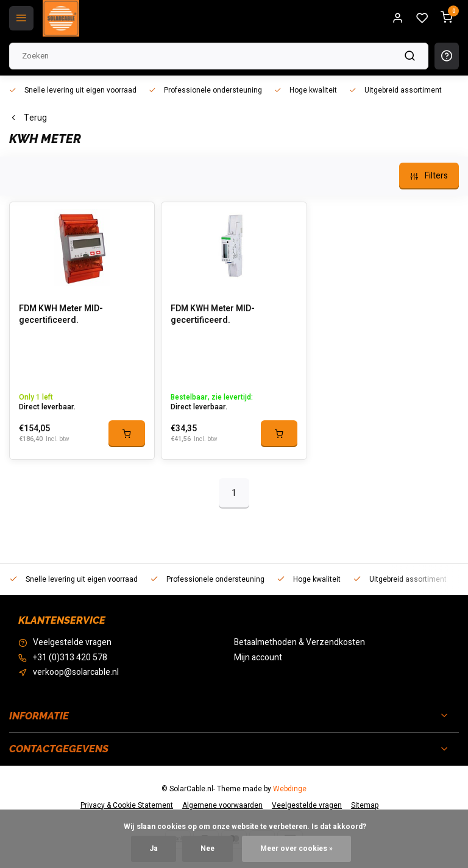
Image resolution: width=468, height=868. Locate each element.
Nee (207, 849)
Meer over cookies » (296, 849)
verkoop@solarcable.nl (76, 672)
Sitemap (365, 806)
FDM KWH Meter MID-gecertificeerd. (61, 315)
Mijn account (258, 658)
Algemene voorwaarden (222, 806)
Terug (28, 118)
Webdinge (290, 789)
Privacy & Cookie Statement (127, 806)
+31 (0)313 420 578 (70, 658)
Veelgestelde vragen (72, 643)
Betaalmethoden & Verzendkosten (300, 643)
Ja (154, 849)
